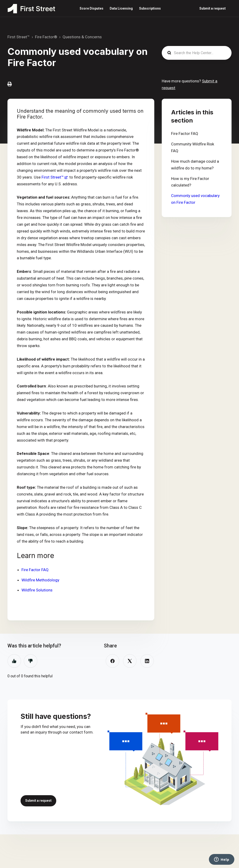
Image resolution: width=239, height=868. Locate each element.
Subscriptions (150, 8)
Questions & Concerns (82, 37)
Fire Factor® (46, 37)
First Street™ (19, 37)
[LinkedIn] (147, 661)
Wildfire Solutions (37, 590)
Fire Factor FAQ (35, 570)
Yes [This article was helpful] (14, 661)
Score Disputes (91, 8)
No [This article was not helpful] (31, 661)
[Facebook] (112, 661)
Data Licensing (121, 8)
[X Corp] (130, 661)
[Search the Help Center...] (197, 53)
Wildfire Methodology (40, 580)
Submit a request (213, 8)
